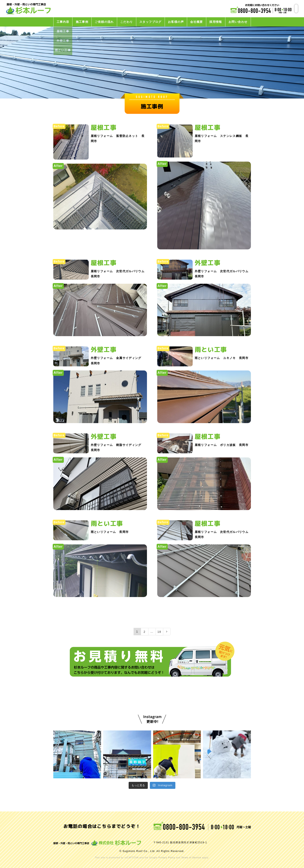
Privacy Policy (167, 858)
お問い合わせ (238, 22)
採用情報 (216, 22)
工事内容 (63, 22)
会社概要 (197, 22)
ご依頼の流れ (104, 22)
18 (159, 632)
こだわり (127, 22)
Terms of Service (191, 858)
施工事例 (82, 22)
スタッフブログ (150, 22)
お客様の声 (176, 22)
